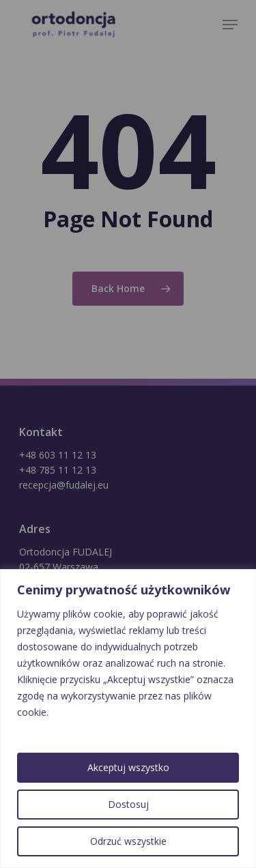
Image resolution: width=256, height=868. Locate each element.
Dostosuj (128, 804)
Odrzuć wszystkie (128, 841)
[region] (128, 719)
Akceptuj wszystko (128, 767)
